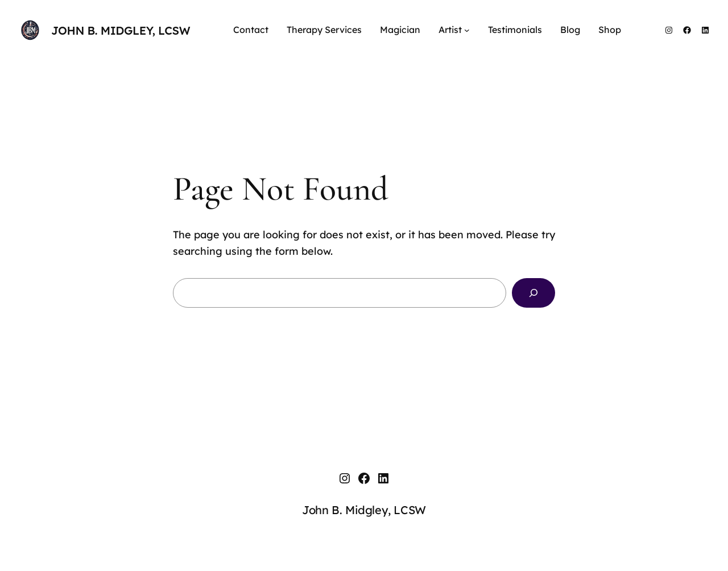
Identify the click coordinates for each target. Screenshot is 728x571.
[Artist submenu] (467, 30)
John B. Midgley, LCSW (121, 30)
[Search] (533, 293)
